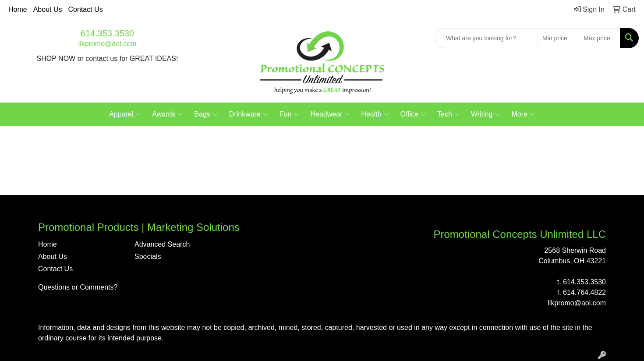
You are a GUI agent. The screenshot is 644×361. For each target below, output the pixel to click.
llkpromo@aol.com (108, 44)
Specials (148, 257)
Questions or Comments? (78, 287)
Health (375, 114)
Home (18, 9)
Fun (289, 114)
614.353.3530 (107, 33)
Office (413, 114)
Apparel (125, 114)
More (523, 114)
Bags (206, 114)
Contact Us (86, 9)
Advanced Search (162, 244)
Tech (448, 114)
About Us (48, 9)
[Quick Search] (486, 38)
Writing (486, 114)
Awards (167, 114)
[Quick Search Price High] (600, 38)
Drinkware (249, 114)
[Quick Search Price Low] (558, 38)
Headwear (330, 114)
